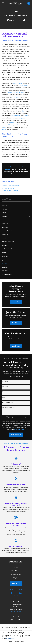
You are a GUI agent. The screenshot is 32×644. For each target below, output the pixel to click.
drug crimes (18, 97)
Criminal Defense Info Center (10, 190)
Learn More (16, 302)
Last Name (5, 387)
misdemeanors (16, 116)
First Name (5, 381)
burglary (4, 130)
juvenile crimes (23, 85)
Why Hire (16, 578)
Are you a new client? (8, 402)
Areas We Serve (16, 574)
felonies (25, 116)
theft (5, 127)
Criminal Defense (16, 571)
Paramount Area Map (8, 188)
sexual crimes (18, 125)
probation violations (7, 125)
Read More (16, 323)
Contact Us (16, 583)
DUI (23, 111)
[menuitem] (16, 205)
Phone (4, 392)
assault (10, 92)
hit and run (13, 123)
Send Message (16, 435)
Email (4, 397)
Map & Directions (16, 611)
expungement (22, 118)
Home (16, 567)
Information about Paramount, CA (12, 186)
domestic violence (19, 92)
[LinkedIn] (20, 593)
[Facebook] (12, 593)
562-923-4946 (16, 620)
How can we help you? (9, 408)
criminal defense (18, 83)
